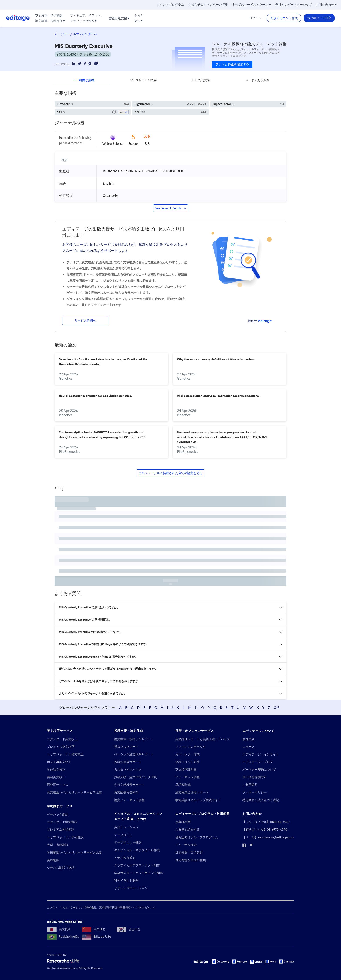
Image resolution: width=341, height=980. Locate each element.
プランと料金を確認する (232, 64)
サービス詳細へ (85, 321)
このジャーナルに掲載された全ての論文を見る (170, 473)
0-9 (277, 707)
